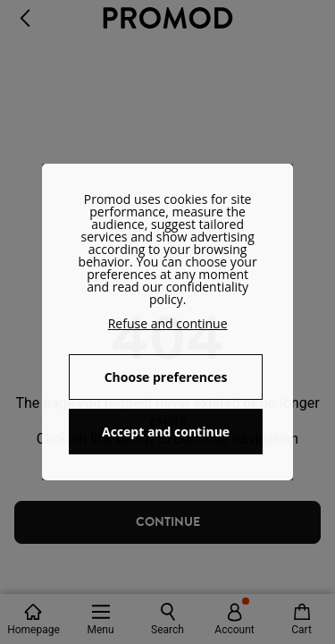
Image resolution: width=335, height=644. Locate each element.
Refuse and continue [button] (168, 323)
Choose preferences (166, 377)
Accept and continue (166, 432)
